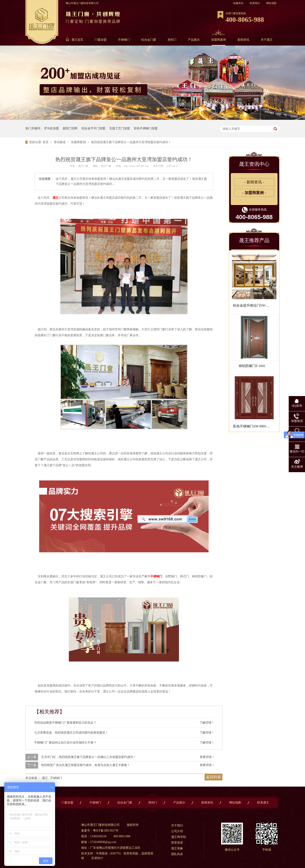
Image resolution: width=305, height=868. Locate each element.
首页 (46, 142)
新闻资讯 (243, 40)
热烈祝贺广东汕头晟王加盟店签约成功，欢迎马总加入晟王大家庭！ (86, 765)
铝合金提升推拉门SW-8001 (253, 305)
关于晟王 (267, 40)
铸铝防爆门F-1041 (252, 366)
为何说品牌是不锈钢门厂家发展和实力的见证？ (65, 723)
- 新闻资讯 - (254, 182)
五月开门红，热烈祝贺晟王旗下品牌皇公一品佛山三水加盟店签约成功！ (89, 757)
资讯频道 (60, 142)
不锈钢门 (124, 40)
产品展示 (194, 40)
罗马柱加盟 (51, 128)
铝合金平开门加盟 (93, 128)
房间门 (172, 40)
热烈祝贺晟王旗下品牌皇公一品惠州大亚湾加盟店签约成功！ (131, 142)
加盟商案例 (219, 40)
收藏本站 (238, 3)
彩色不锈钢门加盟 (146, 128)
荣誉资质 (177, 843)
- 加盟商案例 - (254, 193)
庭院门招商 (70, 128)
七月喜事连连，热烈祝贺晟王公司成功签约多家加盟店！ (71, 733)
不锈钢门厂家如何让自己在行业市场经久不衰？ (65, 743)
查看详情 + (207, 757)
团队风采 (177, 854)
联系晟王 (263, 803)
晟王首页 (77, 40)
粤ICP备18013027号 (106, 831)
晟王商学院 (179, 837)
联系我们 (255, 3)
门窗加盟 (101, 40)
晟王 (55, 198)
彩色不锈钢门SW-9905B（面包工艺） (261, 426)
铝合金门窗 (149, 40)
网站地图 (271, 3)
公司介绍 (177, 831)
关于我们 (177, 825)
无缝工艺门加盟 (119, 128)
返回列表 (213, 777)
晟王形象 (177, 848)
